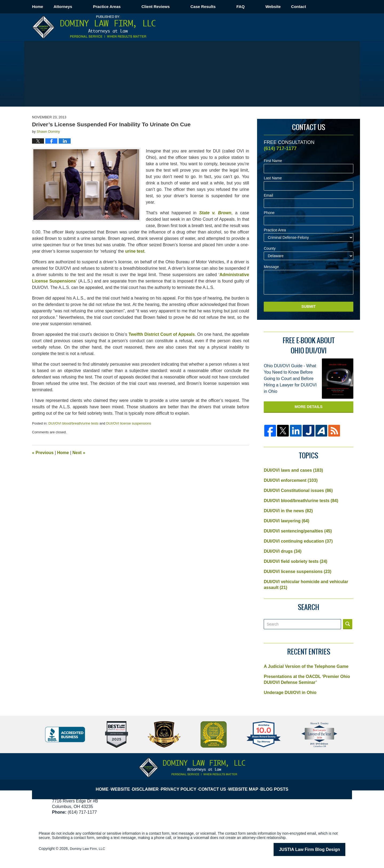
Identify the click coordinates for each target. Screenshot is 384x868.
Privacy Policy (183, 785)
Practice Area (275, 230)
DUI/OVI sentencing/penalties (298, 531)
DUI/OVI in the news (288, 511)
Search (348, 624)
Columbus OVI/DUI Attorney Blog (94, 27)
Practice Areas (128, 7)
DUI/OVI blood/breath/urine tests (73, 423)
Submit (309, 306)
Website (294, 7)
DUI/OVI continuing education (298, 541)
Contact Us (215, 785)
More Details (309, 407)
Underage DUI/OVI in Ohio (290, 693)
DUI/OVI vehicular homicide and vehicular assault (306, 585)
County (270, 249)
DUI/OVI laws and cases (293, 470)
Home (48, 7)
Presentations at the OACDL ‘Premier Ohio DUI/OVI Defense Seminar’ (307, 679)
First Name (273, 161)
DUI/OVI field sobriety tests (295, 561)
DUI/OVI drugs (283, 551)
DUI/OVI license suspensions (129, 423)
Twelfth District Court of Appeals (162, 334)
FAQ (261, 7)
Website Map (246, 785)
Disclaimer (151, 785)
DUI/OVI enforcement (291, 480)
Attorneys (84, 7)
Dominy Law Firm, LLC (89, 849)
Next (79, 453)
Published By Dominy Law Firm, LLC (321, 27)
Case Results (224, 7)
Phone (269, 213)
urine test (135, 251)
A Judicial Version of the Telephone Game (306, 666)
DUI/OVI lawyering (287, 521)
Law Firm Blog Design (320, 849)
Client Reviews (176, 7)
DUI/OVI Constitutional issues (298, 490)
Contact (330, 7)
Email (268, 195)
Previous (43, 453)
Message (271, 267)
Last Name (273, 178)
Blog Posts (276, 785)
